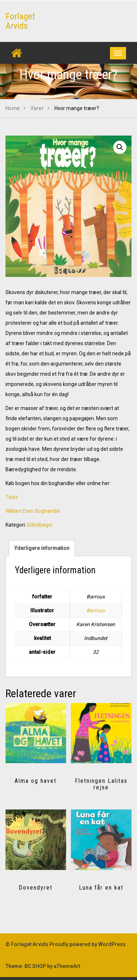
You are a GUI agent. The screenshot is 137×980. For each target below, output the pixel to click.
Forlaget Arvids (20, 21)
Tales (12, 497)
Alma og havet (36, 781)
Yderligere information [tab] (42, 548)
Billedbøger (40, 525)
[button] (120, 147)
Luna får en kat (101, 888)
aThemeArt (67, 966)
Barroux (96, 610)
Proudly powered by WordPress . (89, 944)
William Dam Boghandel (33, 511)
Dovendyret (36, 888)
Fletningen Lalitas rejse (101, 784)
